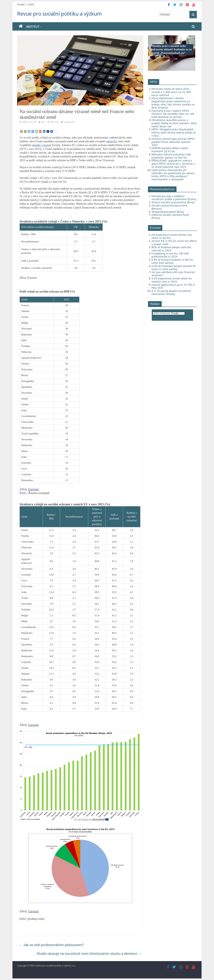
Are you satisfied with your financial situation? (173, 274)
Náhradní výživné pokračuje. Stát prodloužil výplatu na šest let (171, 156)
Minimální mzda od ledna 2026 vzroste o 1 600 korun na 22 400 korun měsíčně (171, 92)
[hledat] (169, 313)
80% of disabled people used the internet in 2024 (171, 249)
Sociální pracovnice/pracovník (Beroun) (169, 207)
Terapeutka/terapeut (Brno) (168, 212)
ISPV (43, 122)
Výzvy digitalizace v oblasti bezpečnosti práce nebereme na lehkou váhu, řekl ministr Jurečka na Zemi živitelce (173, 103)
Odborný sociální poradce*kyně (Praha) (170, 216)
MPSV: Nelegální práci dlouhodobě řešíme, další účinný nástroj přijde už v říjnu (173, 132)
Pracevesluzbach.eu (162, 189)
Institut (33, 27)
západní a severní (42, 145)
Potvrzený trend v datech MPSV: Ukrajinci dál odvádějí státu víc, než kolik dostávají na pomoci (173, 114)
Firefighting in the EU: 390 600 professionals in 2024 (170, 255)
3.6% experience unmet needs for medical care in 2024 (172, 280)
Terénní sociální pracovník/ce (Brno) (173, 202)
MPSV (154, 82)
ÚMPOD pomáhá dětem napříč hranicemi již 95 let (170, 150)
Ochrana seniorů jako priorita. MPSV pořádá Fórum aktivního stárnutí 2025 (173, 142)
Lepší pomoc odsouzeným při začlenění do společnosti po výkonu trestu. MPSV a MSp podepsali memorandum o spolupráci (173, 175)
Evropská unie (69, 122)
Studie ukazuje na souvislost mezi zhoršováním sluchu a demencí (89, 954)
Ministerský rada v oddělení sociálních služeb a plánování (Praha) (174, 198)
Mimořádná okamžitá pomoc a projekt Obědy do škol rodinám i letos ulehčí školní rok (174, 123)
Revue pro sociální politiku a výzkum (59, 14)
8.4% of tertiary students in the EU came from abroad (172, 261)
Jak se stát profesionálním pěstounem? (51, 945)
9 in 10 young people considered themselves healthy (171, 292)
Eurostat (33, 489)
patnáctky (111, 141)
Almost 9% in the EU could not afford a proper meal (174, 242)
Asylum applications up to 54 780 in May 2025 (173, 286)
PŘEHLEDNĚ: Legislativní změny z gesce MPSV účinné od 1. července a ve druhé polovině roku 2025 (173, 164)
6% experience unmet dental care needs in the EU (172, 236)
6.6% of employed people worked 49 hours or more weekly (174, 267)
